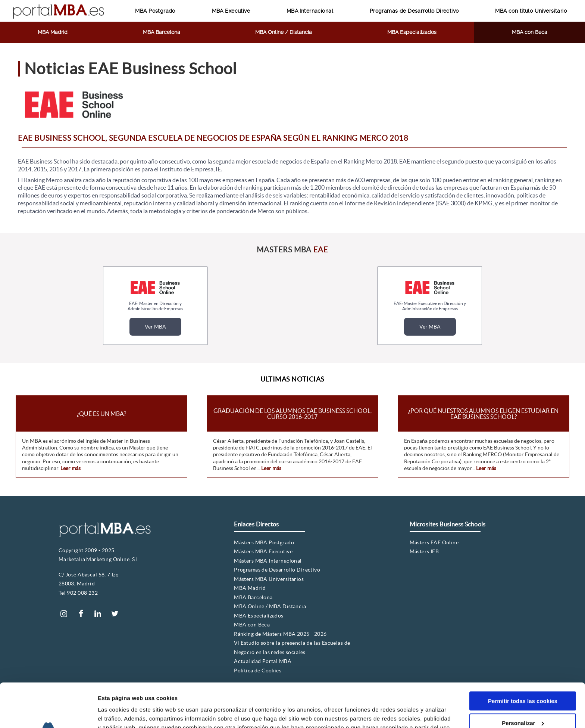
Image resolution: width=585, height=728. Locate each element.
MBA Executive (231, 11)
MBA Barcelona (162, 32)
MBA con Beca (530, 32)
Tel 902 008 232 (78, 593)
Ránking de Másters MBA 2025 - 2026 (280, 634)
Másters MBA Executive (263, 551)
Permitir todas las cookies (523, 657)
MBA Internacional (310, 11)
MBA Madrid (53, 32)
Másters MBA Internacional (268, 561)
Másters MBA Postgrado (264, 542)
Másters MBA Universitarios (269, 579)
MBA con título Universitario (531, 11)
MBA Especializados (412, 32)
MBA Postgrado (155, 11)
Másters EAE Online (434, 542)
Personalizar (523, 679)
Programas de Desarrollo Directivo (414, 11)
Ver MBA (155, 327)
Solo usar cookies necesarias (523, 701)
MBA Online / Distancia (284, 32)
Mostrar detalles (120, 713)
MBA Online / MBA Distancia (270, 606)
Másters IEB (424, 551)
